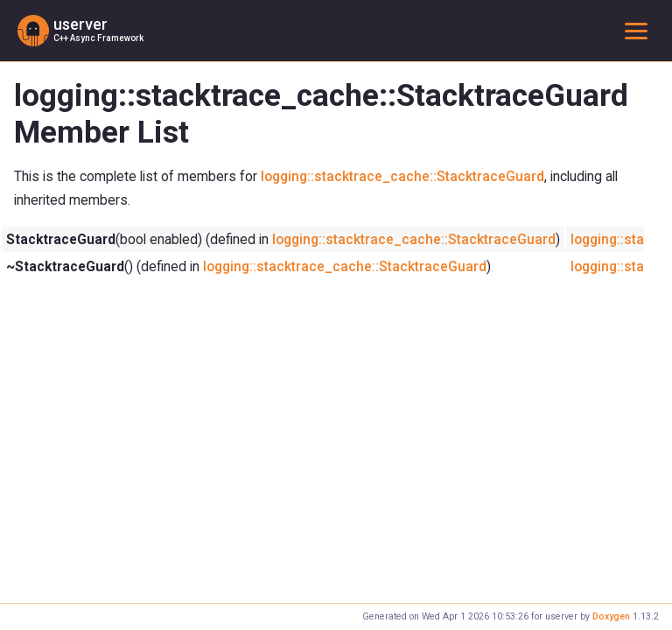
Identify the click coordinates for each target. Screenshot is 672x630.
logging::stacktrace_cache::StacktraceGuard (402, 176)
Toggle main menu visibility (640, 30)
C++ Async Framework (98, 38)
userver (80, 24)
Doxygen (611, 616)
